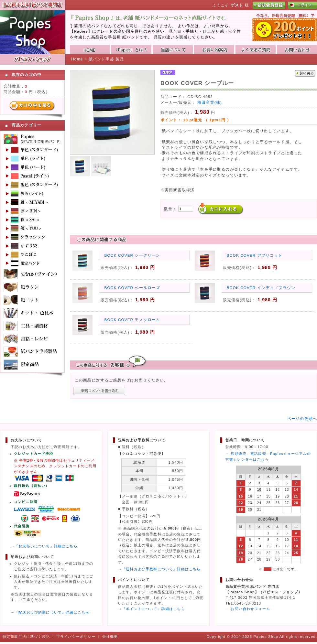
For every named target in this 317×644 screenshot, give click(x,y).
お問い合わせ (297, 50)
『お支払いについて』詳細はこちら (46, 546)
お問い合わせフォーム (250, 609)
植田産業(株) (210, 102)
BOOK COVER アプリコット (255, 255)
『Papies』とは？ (131, 50)
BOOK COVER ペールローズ (132, 288)
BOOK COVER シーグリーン (132, 255)
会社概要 (110, 637)
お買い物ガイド (214, 50)
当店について (173, 50)
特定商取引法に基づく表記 (26, 637)
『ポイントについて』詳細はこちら (153, 609)
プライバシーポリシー (76, 637)
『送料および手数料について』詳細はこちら (161, 569)
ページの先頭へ (302, 419)
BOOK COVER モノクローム (132, 320)
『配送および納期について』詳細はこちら (52, 612)
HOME (90, 50)
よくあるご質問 (256, 50)
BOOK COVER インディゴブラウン (261, 288)
